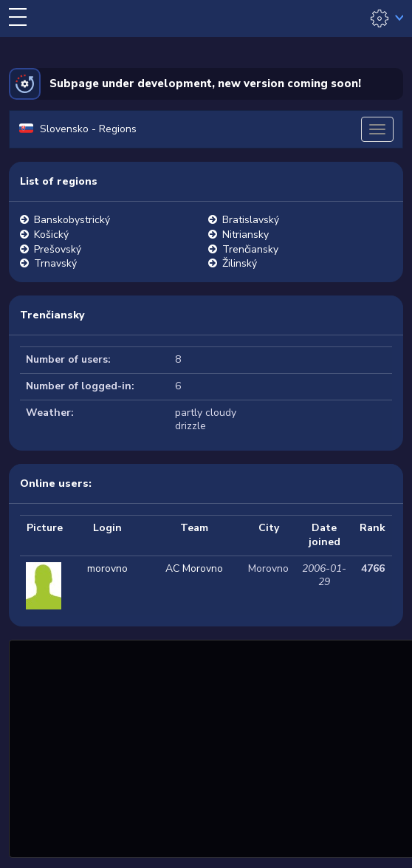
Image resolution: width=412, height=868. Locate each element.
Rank (372, 528)
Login (107, 528)
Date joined (325, 535)
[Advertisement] (212, 747)
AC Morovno (194, 568)
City (269, 528)
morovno (107, 568)
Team (194, 528)
